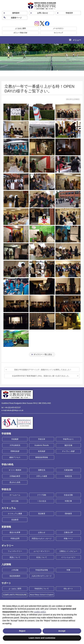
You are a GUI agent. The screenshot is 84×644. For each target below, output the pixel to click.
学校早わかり (68, 439)
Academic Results (42, 445)
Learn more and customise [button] (42, 638)
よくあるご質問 (20, 28)
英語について (15, 557)
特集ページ (68, 539)
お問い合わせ (43, 13)
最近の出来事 (15, 532)
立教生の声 (68, 532)
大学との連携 (42, 476)
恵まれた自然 (15, 482)
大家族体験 (68, 470)
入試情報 (6, 564)
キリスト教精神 (15, 470)
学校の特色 (7, 464)
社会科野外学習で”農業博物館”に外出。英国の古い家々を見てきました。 (41, 376)
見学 (69, 13)
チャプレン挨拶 (68, 451)
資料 (16, 13)
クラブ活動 (42, 495)
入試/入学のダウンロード (42, 576)
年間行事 (68, 501)
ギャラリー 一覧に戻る (43, 354)
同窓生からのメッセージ (42, 539)
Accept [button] (62, 631)
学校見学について (42, 589)
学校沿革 (42, 439)
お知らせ (42, 532)
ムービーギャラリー (42, 551)
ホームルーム (15, 495)
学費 (68, 570)
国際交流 (42, 470)
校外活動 (15, 501)
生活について (42, 557)
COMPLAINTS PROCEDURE (15, 595)
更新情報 (6, 527)
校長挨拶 (42, 451)
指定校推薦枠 (15, 576)
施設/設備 (68, 445)
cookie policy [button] (40, 612)
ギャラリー (7, 546)
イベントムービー (68, 557)
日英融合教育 (15, 476)
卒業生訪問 (15, 539)
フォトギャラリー (15, 551)
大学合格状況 (15, 445)
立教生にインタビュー (68, 551)
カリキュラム (9, 508)
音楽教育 (15, 520)
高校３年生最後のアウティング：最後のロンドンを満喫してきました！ (43, 370)
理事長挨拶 (15, 451)
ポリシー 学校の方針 (21, 33)
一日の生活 (42, 501)
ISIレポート (68, 589)
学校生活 (6, 489)
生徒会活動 (68, 495)
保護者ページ (16, 18)
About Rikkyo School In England (42, 595)
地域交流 (68, 476)
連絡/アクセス (15, 457)
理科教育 (68, 514)
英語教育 (42, 514)
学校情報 (6, 434)
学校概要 (15, 439)
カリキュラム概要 (15, 514)
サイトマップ (58, 33)
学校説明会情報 (42, 570)
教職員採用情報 (42, 457)
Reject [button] (22, 631)
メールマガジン (58, 28)
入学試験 (15, 570)
